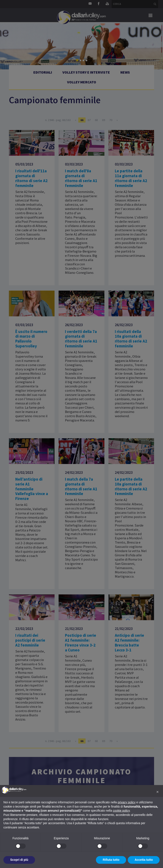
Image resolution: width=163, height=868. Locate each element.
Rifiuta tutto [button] (111, 860)
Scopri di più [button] (19, 860)
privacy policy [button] (127, 802)
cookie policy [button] (121, 811)
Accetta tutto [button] (144, 860)
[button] (157, 792)
